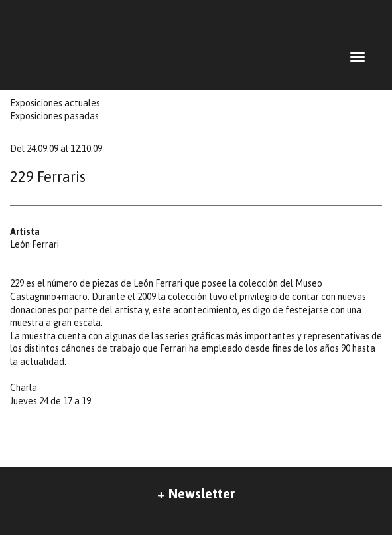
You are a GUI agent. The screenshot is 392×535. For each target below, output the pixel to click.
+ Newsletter (196, 494)
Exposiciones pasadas (54, 116)
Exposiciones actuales (55, 103)
